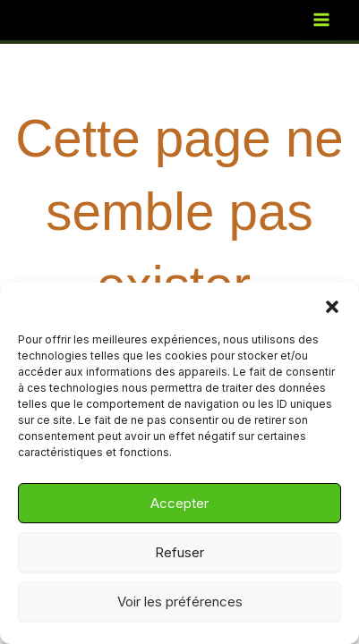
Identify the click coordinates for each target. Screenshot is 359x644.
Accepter (179, 503)
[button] (332, 305)
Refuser (179, 552)
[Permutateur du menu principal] (321, 20)
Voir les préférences (180, 602)
